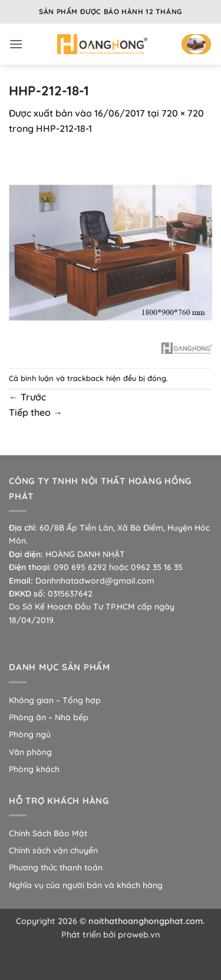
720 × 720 (183, 113)
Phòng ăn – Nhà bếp (49, 717)
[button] (16, 44)
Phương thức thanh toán (56, 868)
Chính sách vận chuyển (53, 850)
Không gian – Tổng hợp (55, 700)
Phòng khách (34, 769)
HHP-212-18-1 (64, 128)
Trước (27, 397)
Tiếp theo (36, 412)
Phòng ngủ (30, 734)
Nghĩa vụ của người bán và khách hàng (86, 885)
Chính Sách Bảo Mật (48, 833)
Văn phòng (30, 752)
